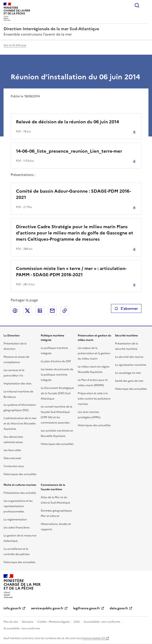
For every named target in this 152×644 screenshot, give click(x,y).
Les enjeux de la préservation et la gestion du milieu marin (94, 353)
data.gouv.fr (119, 608)
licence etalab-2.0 (94, 638)
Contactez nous (14, 466)
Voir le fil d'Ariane (15, 45)
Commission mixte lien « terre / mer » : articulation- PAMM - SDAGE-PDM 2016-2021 (71, 272)
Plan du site (11, 622)
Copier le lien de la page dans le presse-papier (65, 311)
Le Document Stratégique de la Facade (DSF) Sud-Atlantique (57, 393)
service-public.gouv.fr (47, 608)
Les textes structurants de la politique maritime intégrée (57, 375)
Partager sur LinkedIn (40, 311)
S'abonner (126, 308)
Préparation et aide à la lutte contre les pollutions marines (94, 399)
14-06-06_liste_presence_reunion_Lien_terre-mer (69, 151)
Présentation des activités (20, 493)
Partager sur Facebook (15, 311)
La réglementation (15, 520)
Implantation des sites (18, 384)
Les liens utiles (12, 450)
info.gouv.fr (12, 608)
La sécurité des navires (129, 357)
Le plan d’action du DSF (56, 361)
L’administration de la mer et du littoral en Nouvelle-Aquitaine (20, 424)
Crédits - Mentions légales (54, 622)
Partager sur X (27, 311)
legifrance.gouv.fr (87, 608)
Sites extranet (12, 458)
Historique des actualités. (131, 389)
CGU (77, 622)
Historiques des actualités (20, 474)
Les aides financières (17, 528)
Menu (146, 5)
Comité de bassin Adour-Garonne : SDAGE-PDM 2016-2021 (73, 194)
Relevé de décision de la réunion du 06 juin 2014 (67, 122)
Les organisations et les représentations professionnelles (18, 506)
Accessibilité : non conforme (102, 622)
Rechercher (137, 5)
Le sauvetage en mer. (128, 373)
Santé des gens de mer (129, 381)
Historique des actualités (19, 562)
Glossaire (28, 622)
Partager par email (52, 311)
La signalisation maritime (131, 365)
